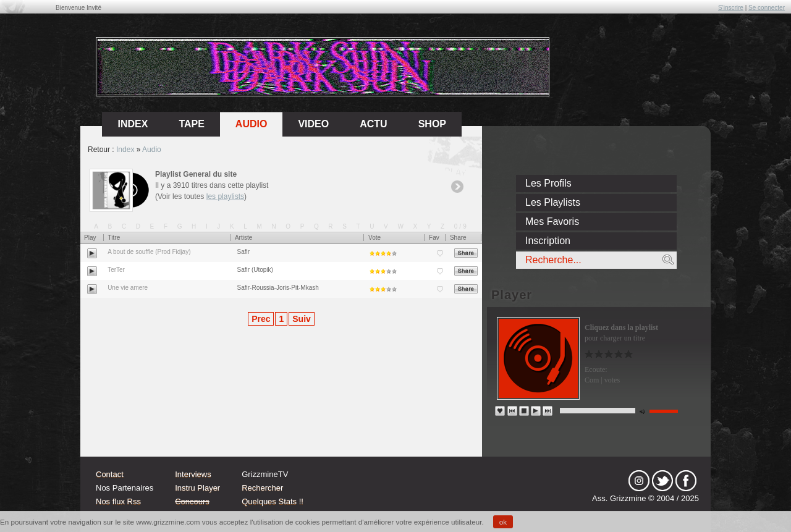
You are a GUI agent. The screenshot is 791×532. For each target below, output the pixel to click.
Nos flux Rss (118, 501)
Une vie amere (128, 288)
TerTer (116, 270)
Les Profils (548, 183)
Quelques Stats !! (273, 501)
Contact (110, 474)
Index (125, 150)
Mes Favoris (552, 222)
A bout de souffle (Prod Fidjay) (149, 252)
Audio (252, 124)
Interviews (193, 474)
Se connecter (767, 8)
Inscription (548, 241)
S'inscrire (731, 8)
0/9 (461, 226)
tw (662, 481)
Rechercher (262, 488)
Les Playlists (553, 202)
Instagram (639, 481)
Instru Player (197, 488)
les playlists (225, 196)
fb (686, 481)
